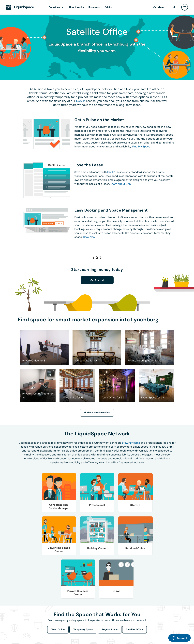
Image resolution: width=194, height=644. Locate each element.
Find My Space (141, 147)
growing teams (131, 443)
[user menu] (185, 7)
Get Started (97, 280)
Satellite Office (134, 630)
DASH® (81, 101)
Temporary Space (83, 630)
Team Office (58, 630)
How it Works (77, 7)
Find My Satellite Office (97, 413)
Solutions (54, 7)
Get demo (159, 7)
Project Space (110, 630)
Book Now (89, 237)
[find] (174, 7)
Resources (94, 7)
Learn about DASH (121, 184)
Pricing (109, 7)
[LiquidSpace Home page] (20, 7)
